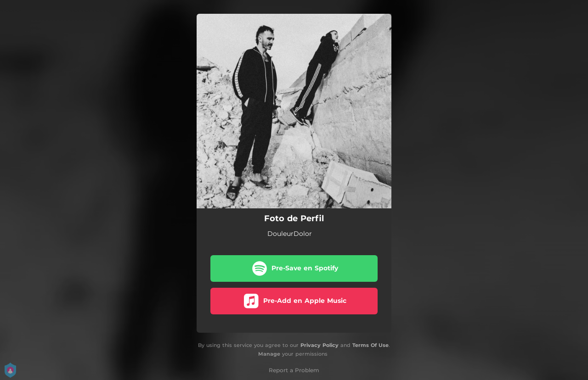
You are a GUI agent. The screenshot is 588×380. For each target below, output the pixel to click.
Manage (269, 354)
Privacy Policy (319, 345)
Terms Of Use (370, 345)
